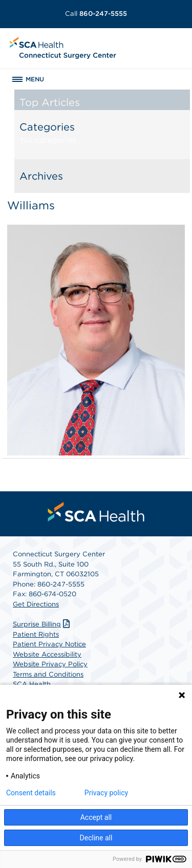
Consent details (31, 793)
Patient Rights (36, 634)
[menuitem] (96, 512)
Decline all (96, 838)
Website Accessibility (47, 654)
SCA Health (32, 684)
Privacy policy (106, 793)
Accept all (96, 817)
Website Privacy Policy (50, 664)
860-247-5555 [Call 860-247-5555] (96, 14)
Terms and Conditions (48, 674)
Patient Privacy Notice (49, 644)
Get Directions (36, 604)
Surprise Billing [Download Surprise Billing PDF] (42, 624)
